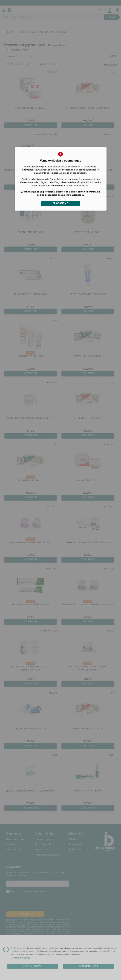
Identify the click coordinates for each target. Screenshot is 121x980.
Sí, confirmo (60, 203)
